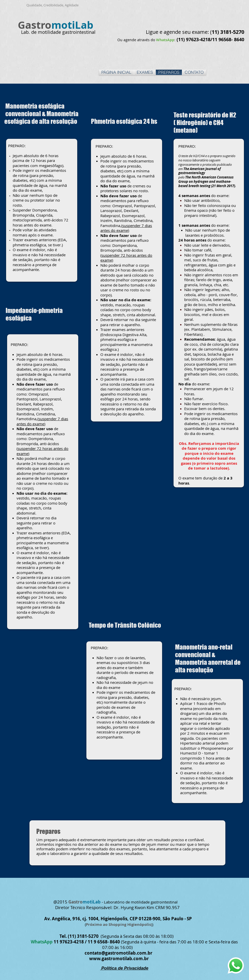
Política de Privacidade (124, 968)
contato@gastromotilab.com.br (119, 953)
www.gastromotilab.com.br (119, 959)
